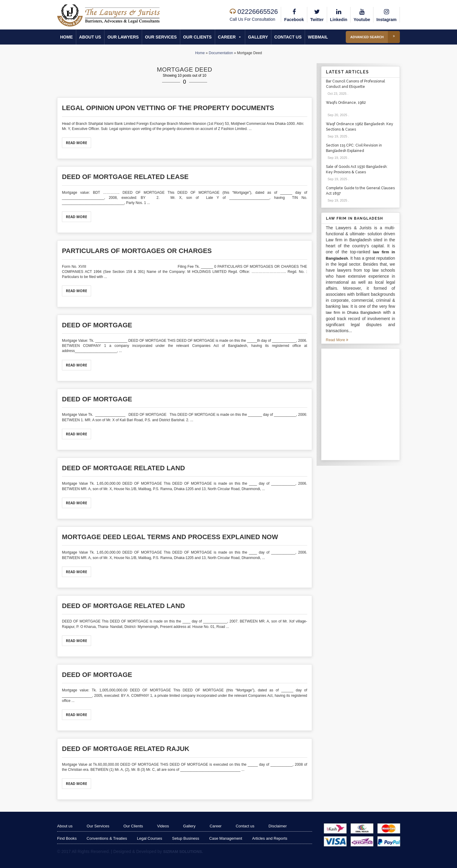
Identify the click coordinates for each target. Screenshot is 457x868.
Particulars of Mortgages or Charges (137, 251)
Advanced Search (375, 37)
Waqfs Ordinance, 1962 (346, 103)
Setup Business (186, 838)
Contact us (288, 37)
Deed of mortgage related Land (123, 468)
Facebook (294, 14)
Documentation (221, 53)
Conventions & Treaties (107, 838)
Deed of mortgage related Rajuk (126, 749)
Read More (77, 143)
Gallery (258, 37)
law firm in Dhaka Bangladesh (354, 312)
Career (230, 37)
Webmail (318, 37)
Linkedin (339, 14)
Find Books (67, 838)
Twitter (317, 14)
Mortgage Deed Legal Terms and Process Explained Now (170, 537)
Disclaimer (278, 826)
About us (90, 37)
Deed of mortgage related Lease (125, 177)
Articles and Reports (270, 838)
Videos (163, 826)
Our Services (161, 37)
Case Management (226, 838)
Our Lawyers (123, 37)
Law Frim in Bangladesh (354, 218)
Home (66, 37)
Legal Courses (149, 838)
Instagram (386, 14)
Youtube (362, 14)
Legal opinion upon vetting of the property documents (168, 108)
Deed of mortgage (97, 325)
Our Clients (197, 37)
